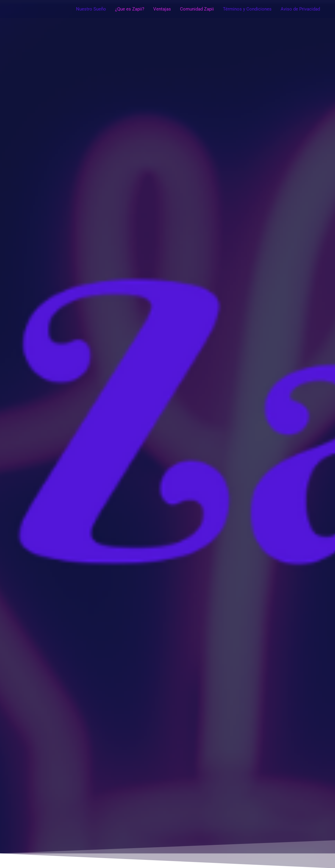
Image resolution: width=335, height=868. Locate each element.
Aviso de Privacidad (300, 9)
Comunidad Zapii (197, 9)
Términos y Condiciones (247, 9)
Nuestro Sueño (91, 9)
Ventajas (162, 9)
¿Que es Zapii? (130, 9)
